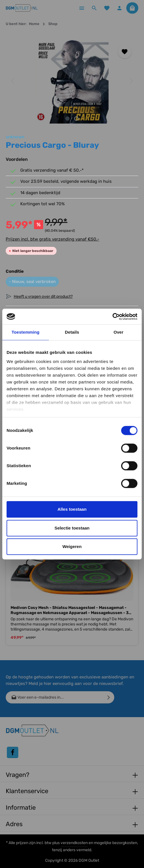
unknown (15, 137)
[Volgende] (131, 81)
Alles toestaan (72, 509)
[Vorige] (13, 81)
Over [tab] (118, 332)
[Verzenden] (109, 697)
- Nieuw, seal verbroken (32, 282)
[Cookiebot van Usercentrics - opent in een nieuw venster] (112, 317)
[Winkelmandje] (132, 8)
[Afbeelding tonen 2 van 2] (76, 119)
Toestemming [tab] (26, 332)
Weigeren (72, 546)
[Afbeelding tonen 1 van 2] (68, 119)
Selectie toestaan (72, 528)
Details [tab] (72, 332)
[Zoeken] (94, 8)
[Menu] (82, 8)
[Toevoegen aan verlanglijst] (125, 52)
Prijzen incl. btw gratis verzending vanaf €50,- (52, 239)
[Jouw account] (119, 8)
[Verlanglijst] (107, 8)
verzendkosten (74, 843)
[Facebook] (13, 752)
